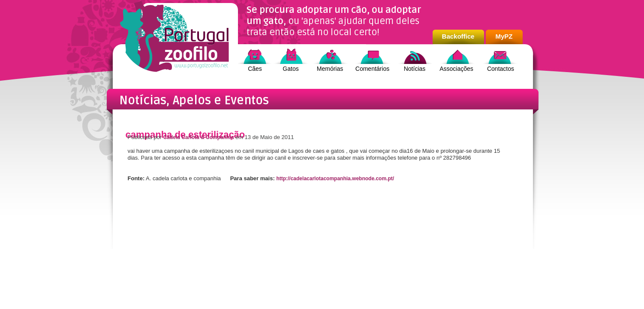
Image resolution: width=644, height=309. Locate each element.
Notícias (415, 69)
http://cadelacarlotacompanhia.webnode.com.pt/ (335, 179)
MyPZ (504, 36)
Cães (255, 69)
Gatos (290, 69)
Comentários (372, 69)
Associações (456, 69)
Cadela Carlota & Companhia (199, 137)
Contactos (501, 69)
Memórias (330, 69)
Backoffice (458, 36)
